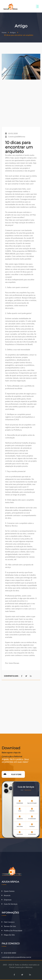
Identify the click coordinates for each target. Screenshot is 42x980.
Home (4, 32)
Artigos (13, 32)
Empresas (7, 900)
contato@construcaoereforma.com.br (16, 957)
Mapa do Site (8, 935)
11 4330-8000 (9, 953)
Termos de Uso (9, 926)
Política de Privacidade (12, 930)
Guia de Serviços (10, 904)
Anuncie (6, 895)
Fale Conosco (8, 922)
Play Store (12, 774)
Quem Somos (8, 891)
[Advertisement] (21, 103)
